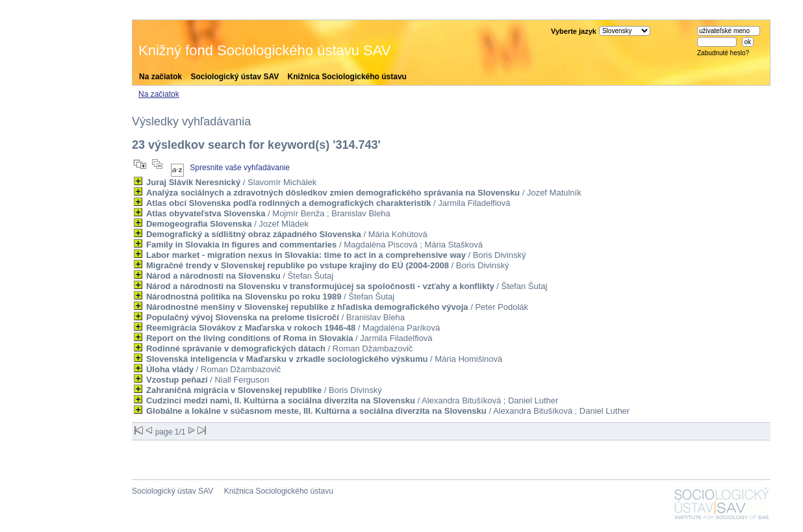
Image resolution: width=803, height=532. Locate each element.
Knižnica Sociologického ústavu (347, 77)
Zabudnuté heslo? (723, 53)
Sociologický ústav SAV (235, 77)
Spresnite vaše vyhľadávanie (240, 168)
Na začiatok (160, 77)
